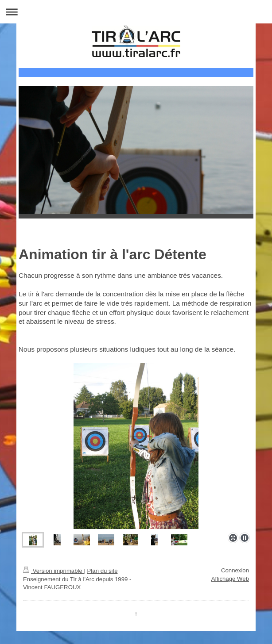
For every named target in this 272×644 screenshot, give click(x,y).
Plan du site (103, 571)
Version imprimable (53, 571)
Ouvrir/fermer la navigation (136, 12)
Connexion (235, 570)
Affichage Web (230, 579)
